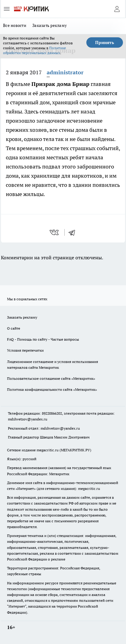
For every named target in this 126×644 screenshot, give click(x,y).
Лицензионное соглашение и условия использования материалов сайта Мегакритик (52, 365)
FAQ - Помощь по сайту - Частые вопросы (43, 339)
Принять (105, 43)
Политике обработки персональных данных (34, 50)
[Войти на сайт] (117, 9)
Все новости (15, 25)
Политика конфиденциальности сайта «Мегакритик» (52, 389)
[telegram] (74, 232)
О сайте (14, 328)
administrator (65, 72)
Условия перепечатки (25, 350)
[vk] (55, 232)
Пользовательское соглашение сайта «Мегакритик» (51, 378)
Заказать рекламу (50, 25)
